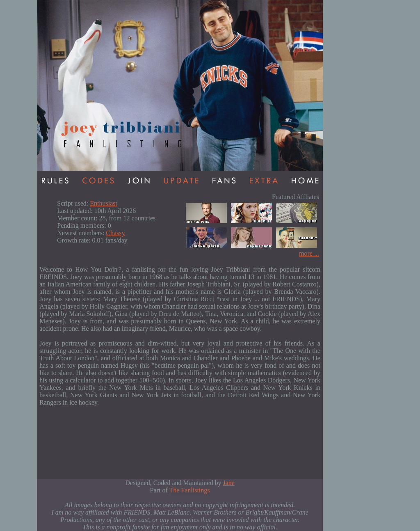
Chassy (115, 233)
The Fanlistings (189, 490)
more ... (309, 253)
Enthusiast (104, 203)
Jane (228, 483)
